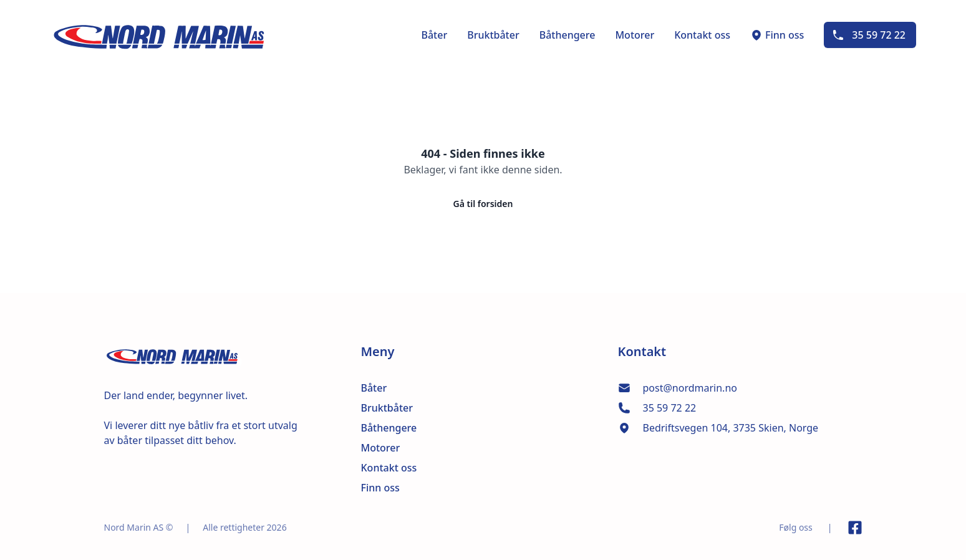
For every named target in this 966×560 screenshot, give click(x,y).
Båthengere (568, 35)
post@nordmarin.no (690, 388)
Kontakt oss (702, 35)
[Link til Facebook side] (855, 528)
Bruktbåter (493, 35)
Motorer (635, 35)
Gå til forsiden (483, 204)
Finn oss (777, 35)
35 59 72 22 (869, 35)
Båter (434, 35)
